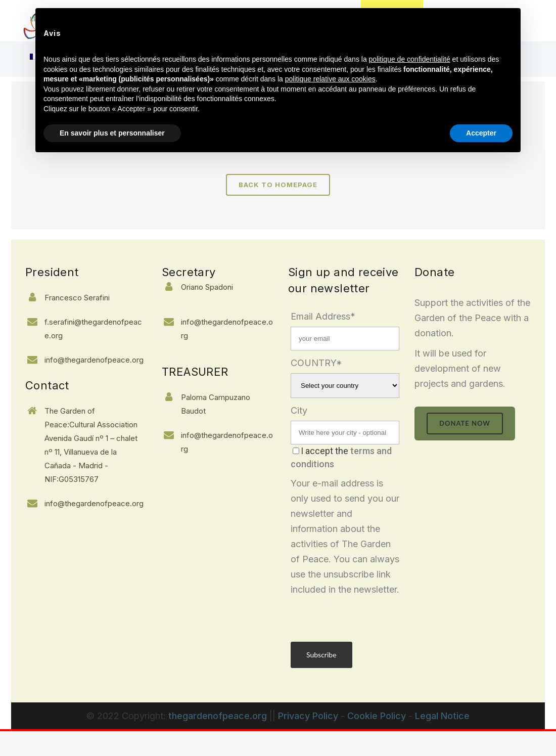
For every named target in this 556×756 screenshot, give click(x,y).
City (299, 410)
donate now (465, 423)
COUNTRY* (316, 363)
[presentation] (367, 617)
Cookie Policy (377, 716)
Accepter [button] (481, 133)
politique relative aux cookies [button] (330, 79)
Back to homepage (278, 185)
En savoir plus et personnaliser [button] (112, 133)
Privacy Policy (308, 716)
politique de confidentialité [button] (410, 59)
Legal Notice (442, 716)
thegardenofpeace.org (218, 716)
